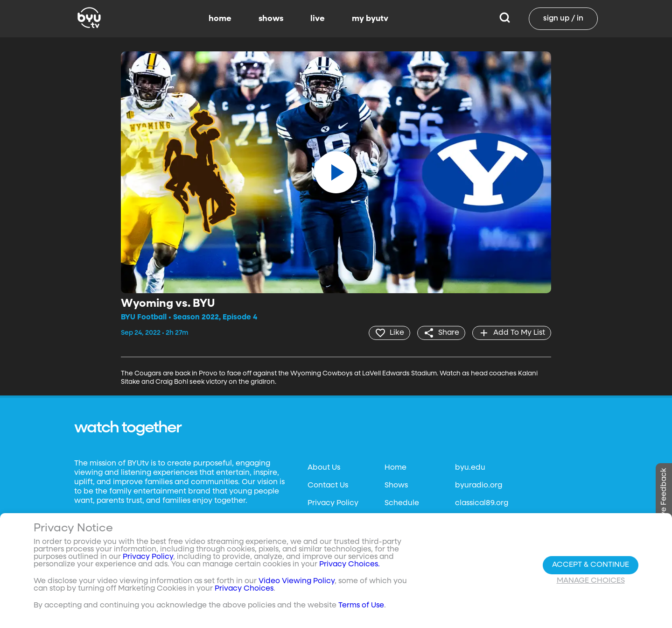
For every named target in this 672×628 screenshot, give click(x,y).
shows (271, 19)
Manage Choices (591, 581)
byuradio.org (479, 486)
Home (395, 468)
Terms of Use (361, 606)
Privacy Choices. (350, 564)
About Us (324, 468)
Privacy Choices (244, 589)
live (318, 19)
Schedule (402, 503)
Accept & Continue (591, 565)
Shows (396, 486)
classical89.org (482, 503)
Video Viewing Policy (297, 581)
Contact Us (328, 486)
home (220, 19)
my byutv (370, 19)
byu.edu (470, 468)
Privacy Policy (333, 503)
